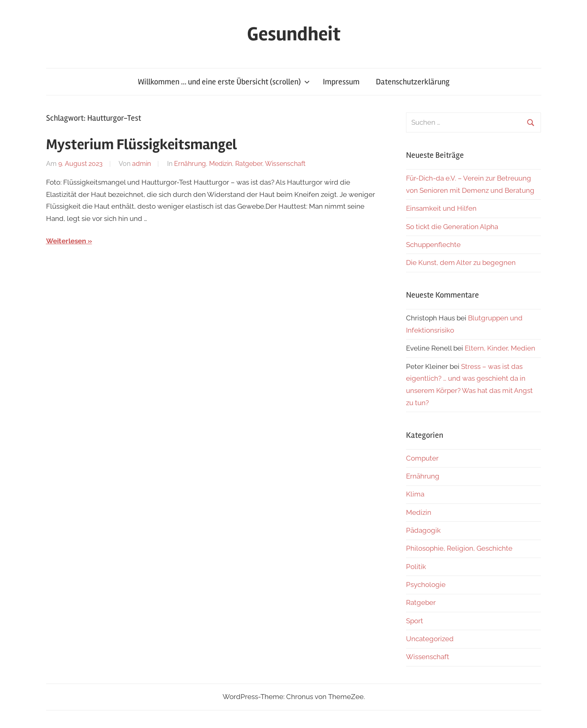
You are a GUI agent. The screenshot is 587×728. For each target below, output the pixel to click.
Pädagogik (423, 530)
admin (141, 164)
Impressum (341, 82)
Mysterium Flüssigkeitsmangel (141, 145)
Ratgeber (249, 164)
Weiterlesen (66, 241)
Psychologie (426, 585)
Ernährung (190, 164)
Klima (415, 494)
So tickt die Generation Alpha (452, 227)
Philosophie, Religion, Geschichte (459, 548)
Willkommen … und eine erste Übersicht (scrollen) (224, 82)
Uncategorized (430, 639)
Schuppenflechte (433, 245)
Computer (422, 458)
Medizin (221, 164)
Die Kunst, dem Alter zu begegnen (461, 263)
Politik (416, 567)
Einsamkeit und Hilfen (441, 208)
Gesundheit (294, 34)
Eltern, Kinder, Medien (500, 348)
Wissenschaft (285, 164)
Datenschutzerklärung (413, 82)
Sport (415, 621)
